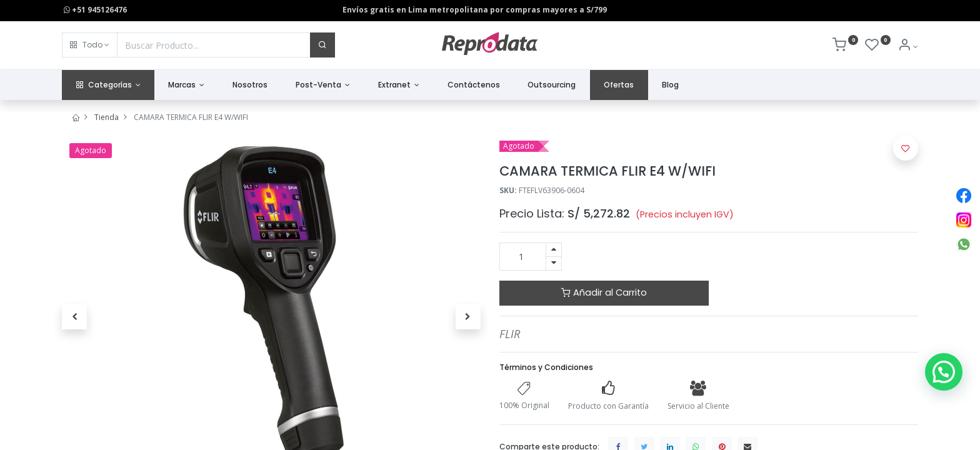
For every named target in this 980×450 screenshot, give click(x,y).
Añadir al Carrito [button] (604, 292)
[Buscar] (322, 45)
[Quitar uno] (554, 263)
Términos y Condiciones (546, 367)
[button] (90, 45)
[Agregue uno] (554, 250)
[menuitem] (250, 85)
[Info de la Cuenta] (908, 47)
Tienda (107, 117)
